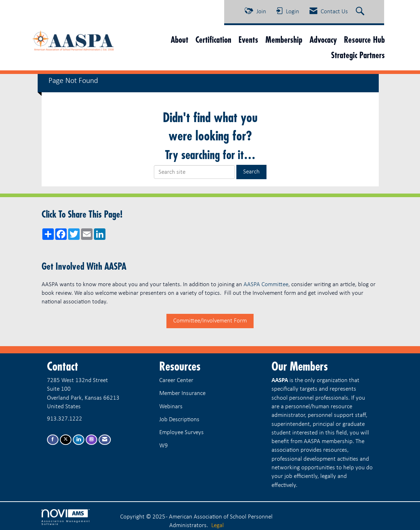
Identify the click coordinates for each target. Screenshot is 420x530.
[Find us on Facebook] (53, 440)
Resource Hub (364, 40)
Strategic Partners (358, 55)
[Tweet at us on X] (66, 440)
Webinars (171, 407)
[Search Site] (361, 12)
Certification (213, 40)
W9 (164, 446)
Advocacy (323, 40)
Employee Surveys (181, 433)
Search (251, 172)
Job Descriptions (179, 420)
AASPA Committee (266, 285)
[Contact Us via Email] (105, 440)
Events (248, 40)
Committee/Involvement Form (210, 321)
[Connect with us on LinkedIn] (79, 440)
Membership (284, 40)
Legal (218, 526)
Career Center (176, 380)
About (180, 40)
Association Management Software (66, 517)
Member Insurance (182, 393)
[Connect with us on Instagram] (91, 440)
